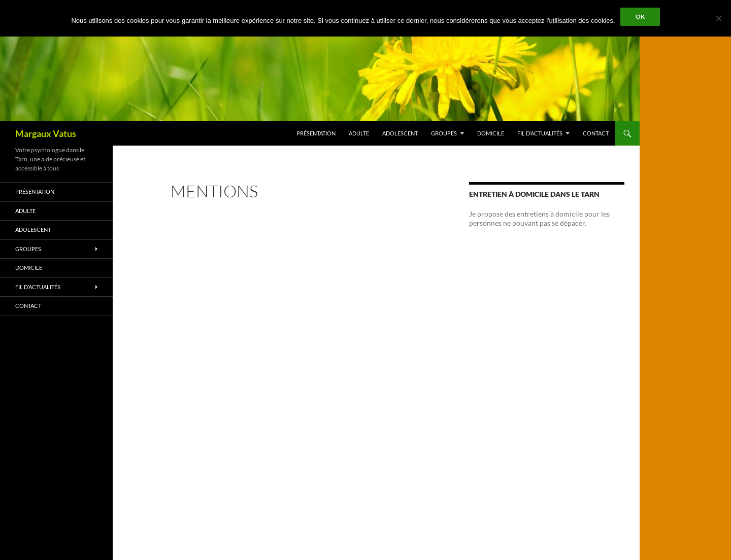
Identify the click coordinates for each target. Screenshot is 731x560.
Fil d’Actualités (540, 133)
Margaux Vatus (46, 133)
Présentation (316, 133)
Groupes (444, 133)
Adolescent (400, 133)
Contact (596, 133)
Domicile (491, 133)
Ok (640, 16)
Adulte (359, 133)
